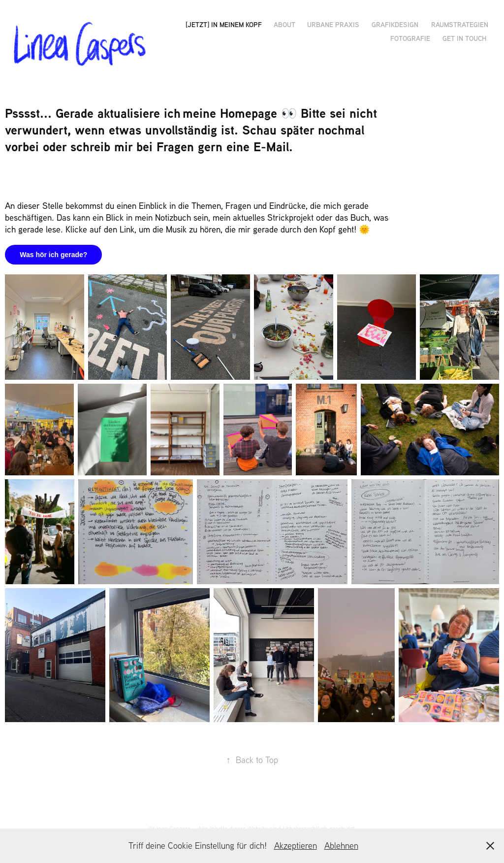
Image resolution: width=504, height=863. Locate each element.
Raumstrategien (459, 24)
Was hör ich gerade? (53, 255)
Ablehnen (341, 846)
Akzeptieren (296, 846)
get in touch (464, 38)
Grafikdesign (395, 24)
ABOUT (284, 24)
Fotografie (410, 38)
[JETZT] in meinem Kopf (224, 24)
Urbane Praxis (333, 24)
